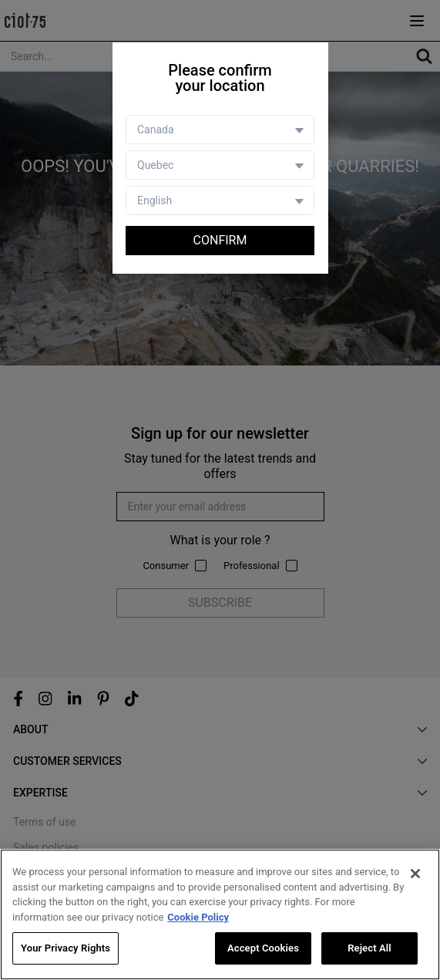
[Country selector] (220, 130)
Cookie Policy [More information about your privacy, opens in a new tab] (198, 917)
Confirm (220, 240)
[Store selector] (220, 165)
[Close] (415, 874)
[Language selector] (220, 200)
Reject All (369, 948)
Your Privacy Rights (65, 948)
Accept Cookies (263, 948)
